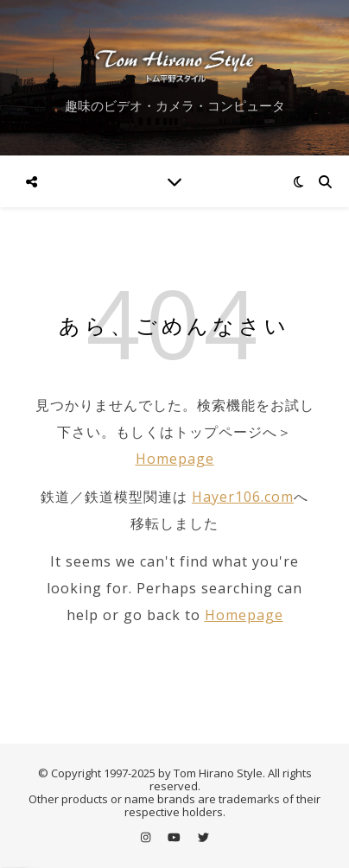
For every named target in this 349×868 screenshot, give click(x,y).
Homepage (175, 459)
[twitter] (203, 838)
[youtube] (175, 838)
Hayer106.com (243, 497)
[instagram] (147, 838)
